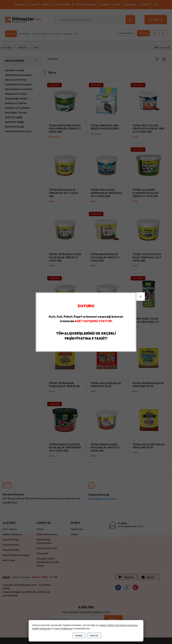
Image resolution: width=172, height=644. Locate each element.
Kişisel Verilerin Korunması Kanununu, (119, 625)
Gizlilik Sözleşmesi (41, 629)
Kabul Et (94, 636)
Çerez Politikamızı (64, 629)
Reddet (79, 636)
